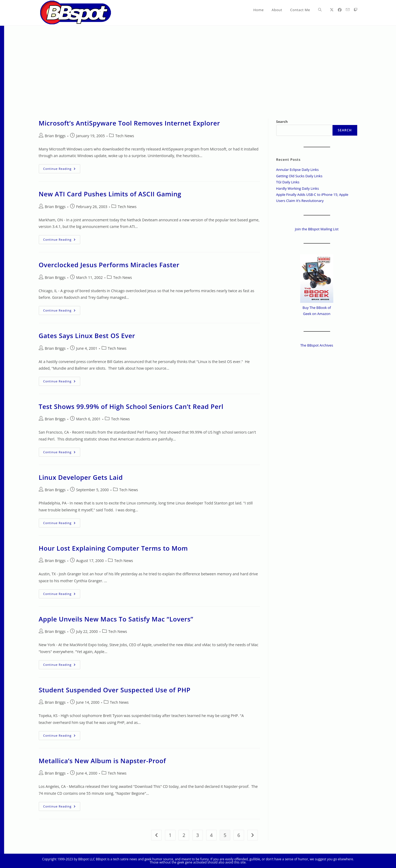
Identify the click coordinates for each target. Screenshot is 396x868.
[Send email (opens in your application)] (348, 10)
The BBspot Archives (317, 345)
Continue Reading (62, 170)
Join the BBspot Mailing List (317, 229)
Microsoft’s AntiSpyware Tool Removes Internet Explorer (129, 123)
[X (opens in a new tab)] (332, 10)
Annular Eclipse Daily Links (297, 170)
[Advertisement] (198, 66)
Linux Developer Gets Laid (81, 477)
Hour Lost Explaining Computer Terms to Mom (113, 548)
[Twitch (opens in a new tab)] (356, 10)
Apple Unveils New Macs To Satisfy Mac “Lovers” (116, 619)
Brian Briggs (55, 136)
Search (282, 122)
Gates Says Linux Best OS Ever (87, 336)
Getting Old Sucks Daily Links (299, 176)
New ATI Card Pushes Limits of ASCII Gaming (110, 194)
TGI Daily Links (288, 182)
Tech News (125, 136)
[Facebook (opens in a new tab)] (340, 10)
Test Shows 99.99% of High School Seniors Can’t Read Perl (131, 406)
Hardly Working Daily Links (298, 188)
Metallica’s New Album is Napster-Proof (102, 761)
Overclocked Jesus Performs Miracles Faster (109, 265)
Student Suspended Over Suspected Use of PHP (115, 690)
